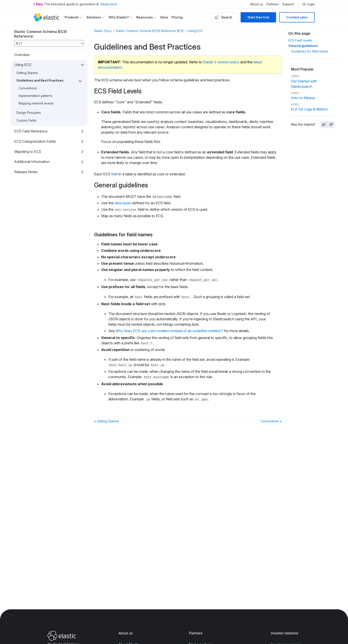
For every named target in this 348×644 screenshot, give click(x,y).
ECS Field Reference (31, 131)
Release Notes (26, 172)
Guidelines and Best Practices (40, 80)
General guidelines (303, 46)
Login (308, 4)
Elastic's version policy (221, 62)
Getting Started (27, 73)
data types (123, 203)
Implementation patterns (36, 96)
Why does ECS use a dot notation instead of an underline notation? (169, 331)
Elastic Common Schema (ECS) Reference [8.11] (150, 31)
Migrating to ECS (28, 152)
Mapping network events (36, 103)
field (115, 174)
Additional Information (32, 162)
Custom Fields (26, 120)
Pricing (177, 17)
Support (288, 4)
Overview (22, 55)
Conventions (28, 88)
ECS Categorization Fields (35, 141)
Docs (164, 17)
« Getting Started (106, 421)
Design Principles (29, 113)
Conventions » (271, 421)
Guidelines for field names (310, 51)
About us (257, 4)
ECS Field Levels (300, 40)
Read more (109, 4)
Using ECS (23, 65)
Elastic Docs (103, 31)
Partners (273, 4)
